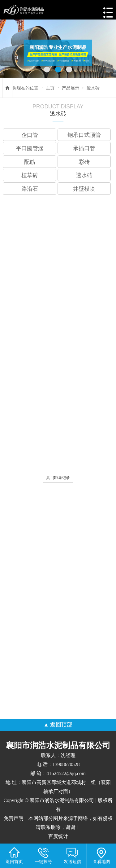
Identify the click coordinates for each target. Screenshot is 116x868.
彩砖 (84, 162)
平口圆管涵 (30, 148)
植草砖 (30, 175)
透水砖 (93, 88)
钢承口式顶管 (84, 135)
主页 (50, 88)
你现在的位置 (25, 88)
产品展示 (71, 88)
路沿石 (30, 189)
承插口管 (84, 148)
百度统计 (58, 836)
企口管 (30, 135)
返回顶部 (61, 725)
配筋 (30, 162)
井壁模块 (84, 189)
